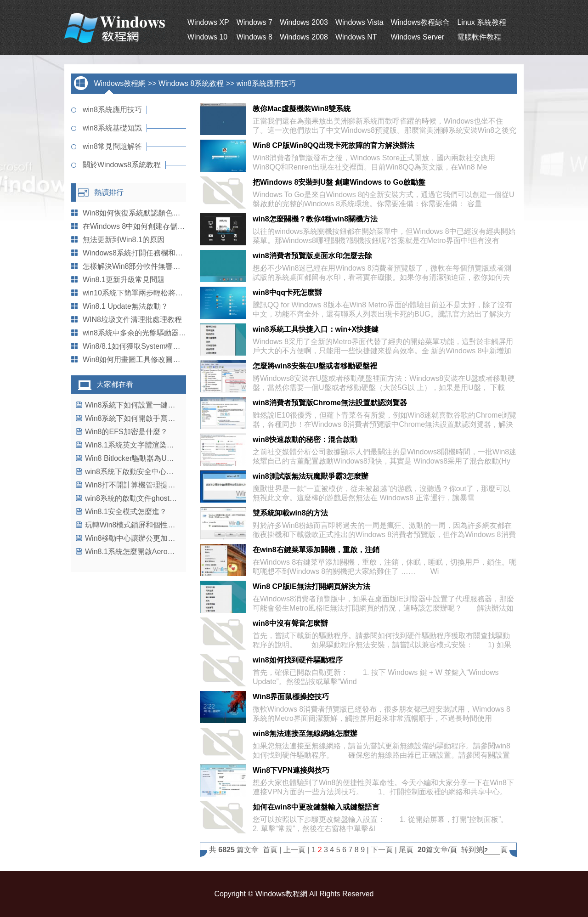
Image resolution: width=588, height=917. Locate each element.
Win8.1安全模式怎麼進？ (126, 512)
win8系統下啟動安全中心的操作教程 (144, 472)
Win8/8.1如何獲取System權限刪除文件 (146, 346)
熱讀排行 (109, 192)
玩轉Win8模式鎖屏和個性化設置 (137, 525)
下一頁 (382, 850)
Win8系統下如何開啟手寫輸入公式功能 (148, 418)
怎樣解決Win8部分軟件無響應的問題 (142, 266)
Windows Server (418, 37)
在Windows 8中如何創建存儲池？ (137, 226)
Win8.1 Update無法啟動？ (125, 306)
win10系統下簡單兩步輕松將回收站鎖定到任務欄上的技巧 (177, 293)
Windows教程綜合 (421, 22)
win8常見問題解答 (112, 146)
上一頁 (294, 850)
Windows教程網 (120, 83)
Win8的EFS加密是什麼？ (126, 432)
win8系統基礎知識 (112, 128)
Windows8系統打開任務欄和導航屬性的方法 (155, 253)
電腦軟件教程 (479, 37)
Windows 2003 (304, 22)
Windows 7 (254, 22)
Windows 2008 (304, 37)
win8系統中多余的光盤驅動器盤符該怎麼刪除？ (160, 333)
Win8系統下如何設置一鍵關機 (134, 405)
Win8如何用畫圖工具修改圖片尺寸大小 (146, 359)
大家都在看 (115, 384)
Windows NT (356, 37)
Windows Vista (359, 22)
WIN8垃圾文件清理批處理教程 (132, 320)
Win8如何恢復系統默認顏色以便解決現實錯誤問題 (164, 213)
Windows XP (208, 22)
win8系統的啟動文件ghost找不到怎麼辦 (149, 498)
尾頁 (407, 850)
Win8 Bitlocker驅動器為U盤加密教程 (144, 458)
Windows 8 (254, 37)
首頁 (270, 850)
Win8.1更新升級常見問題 (124, 280)
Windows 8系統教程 (191, 83)
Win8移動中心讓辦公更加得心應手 (141, 538)
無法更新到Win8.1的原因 (124, 240)
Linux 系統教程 (482, 22)
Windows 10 (207, 37)
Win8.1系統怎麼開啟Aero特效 (134, 552)
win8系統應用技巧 (266, 83)
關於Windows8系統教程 (122, 165)
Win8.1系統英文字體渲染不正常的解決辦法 (155, 445)
